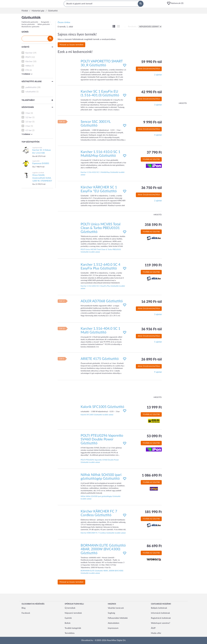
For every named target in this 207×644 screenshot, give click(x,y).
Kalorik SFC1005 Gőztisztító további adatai (97, 415)
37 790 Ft (154, 153)
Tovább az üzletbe (151, 159)
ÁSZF (153, 628)
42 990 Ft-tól (152, 92)
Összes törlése (64, 22)
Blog (24, 608)
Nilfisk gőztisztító (44, 24)
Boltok (68, 623)
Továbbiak (27, 74)
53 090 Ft (154, 436)
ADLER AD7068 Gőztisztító (102, 301)
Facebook (26, 613)
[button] (176, 3)
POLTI (28, 57)
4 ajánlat (158, 135)
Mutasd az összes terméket (71, 45)
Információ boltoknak (160, 613)
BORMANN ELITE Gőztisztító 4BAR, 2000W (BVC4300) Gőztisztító (103, 549)
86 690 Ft (154, 546)
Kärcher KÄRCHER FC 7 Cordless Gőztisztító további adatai (103, 533)
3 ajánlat (158, 105)
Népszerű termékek (73, 613)
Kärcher (29, 62)
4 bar (28, 126)
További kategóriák (73, 628)
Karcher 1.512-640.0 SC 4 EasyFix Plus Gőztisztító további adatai (103, 287)
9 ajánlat (158, 372)
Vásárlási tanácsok (116, 608)
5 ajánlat (158, 342)
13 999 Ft (154, 407)
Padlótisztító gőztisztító (30, 22)
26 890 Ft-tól (152, 359)
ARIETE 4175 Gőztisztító (100, 359)
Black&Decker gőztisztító (30, 27)
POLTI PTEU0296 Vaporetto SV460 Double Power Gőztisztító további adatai (100, 461)
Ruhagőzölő (45, 22)
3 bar (28, 113)
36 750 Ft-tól (152, 188)
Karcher (29, 53)
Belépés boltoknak (159, 608)
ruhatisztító (31, 92)
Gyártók (68, 618)
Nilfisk (28, 66)
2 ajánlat (158, 75)
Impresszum (113, 628)
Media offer (156, 633)
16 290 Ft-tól (152, 302)
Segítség (111, 613)
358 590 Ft (153, 225)
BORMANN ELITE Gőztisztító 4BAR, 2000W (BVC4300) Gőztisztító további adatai (102, 572)
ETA (27, 70)
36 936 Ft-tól (152, 329)
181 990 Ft (153, 512)
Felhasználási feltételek (118, 618)
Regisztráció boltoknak (161, 618)
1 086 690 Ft (152, 475)
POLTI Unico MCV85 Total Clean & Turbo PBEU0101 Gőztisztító (101, 228)
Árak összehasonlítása (149, 69)
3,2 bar (29, 117)
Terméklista (70, 633)
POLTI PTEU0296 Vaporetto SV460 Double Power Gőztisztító (102, 439)
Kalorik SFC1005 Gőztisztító (102, 407)
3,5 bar (29, 122)
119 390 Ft (153, 265)
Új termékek (70, 608)
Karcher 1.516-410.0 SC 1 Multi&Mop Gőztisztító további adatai (103, 173)
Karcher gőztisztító (28, 24)
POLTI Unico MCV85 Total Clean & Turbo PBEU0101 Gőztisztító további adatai (101, 251)
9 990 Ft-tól (153, 122)
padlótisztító (31, 87)
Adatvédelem (114, 623)
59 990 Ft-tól (152, 62)
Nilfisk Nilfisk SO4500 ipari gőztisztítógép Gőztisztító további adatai (101, 498)
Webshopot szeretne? (160, 623)
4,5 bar (29, 130)
